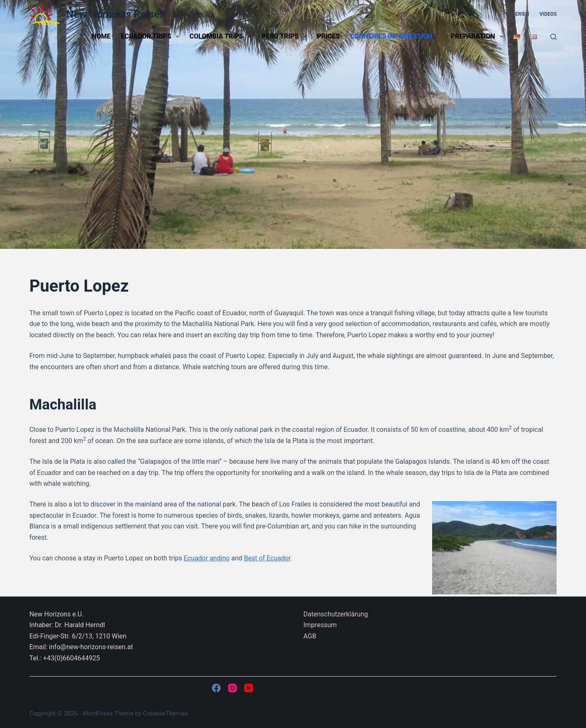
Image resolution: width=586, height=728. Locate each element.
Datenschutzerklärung (336, 614)
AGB (310, 636)
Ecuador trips (152, 37)
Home (101, 36)
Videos (548, 14)
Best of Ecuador (267, 558)
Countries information (397, 37)
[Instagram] (232, 688)
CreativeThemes (166, 713)
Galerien (518, 14)
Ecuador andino (207, 558)
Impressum (320, 625)
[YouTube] (249, 688)
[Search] (553, 37)
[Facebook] (216, 688)
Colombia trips (222, 37)
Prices (328, 36)
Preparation (479, 37)
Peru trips (286, 37)
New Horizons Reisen (116, 14)
